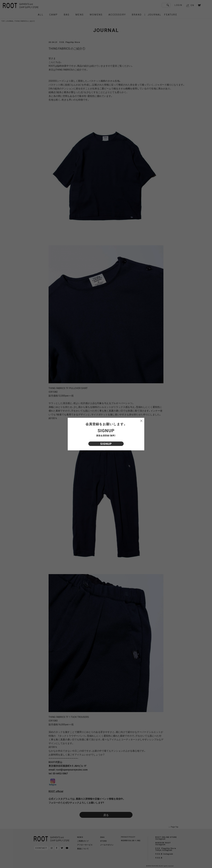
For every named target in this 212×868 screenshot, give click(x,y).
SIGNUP (106, 444)
